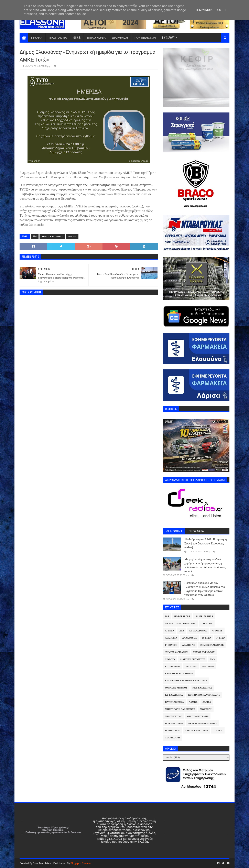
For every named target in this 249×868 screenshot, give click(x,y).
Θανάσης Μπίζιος (176, 688)
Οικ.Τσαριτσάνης (198, 716)
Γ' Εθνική (171, 645)
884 (35, 236)
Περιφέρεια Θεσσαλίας (203, 723)
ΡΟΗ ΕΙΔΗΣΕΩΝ (145, 37)
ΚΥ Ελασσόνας (174, 695)
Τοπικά (72, 236)
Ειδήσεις (191, 666)
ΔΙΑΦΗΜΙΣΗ (120, 37)
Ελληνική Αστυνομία (179, 674)
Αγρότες (217, 631)
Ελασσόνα (208, 666)
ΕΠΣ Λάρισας (173, 666)
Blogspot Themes (81, 863)
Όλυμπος (207, 624)
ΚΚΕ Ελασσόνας (202, 688)
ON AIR (77, 37)
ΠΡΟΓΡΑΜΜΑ (58, 37)
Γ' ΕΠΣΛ (221, 638)
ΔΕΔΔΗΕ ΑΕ (189, 645)
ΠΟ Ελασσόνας (174, 723)
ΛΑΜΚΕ (193, 702)
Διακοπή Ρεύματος (192, 659)
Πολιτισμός (172, 731)
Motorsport (182, 616)
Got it (222, 10)
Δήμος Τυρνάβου (204, 652)
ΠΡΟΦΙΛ (37, 37)
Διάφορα (170, 659)
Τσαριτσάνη (172, 738)
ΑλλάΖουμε (190, 638)
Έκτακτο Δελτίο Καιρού (180, 624)
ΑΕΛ (182, 631)
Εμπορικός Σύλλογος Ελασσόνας (186, 681)
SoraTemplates (42, 863)
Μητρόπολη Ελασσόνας (180, 709)
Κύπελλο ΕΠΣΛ (174, 702)
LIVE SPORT (168, 37)
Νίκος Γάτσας (174, 716)
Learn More (204, 10)
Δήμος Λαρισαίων (176, 652)
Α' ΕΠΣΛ (170, 631)
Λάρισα (207, 702)
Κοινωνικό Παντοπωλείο (204, 695)
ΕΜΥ (213, 659)
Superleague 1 (204, 616)
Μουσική (206, 709)
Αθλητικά (171, 638)
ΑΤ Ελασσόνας (198, 631)
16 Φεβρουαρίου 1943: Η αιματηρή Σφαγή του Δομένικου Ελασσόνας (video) (205, 543)
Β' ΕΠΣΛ (207, 638)
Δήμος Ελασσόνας (52, 236)
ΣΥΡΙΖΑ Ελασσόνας (197, 731)
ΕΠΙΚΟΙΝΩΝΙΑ (96, 37)
